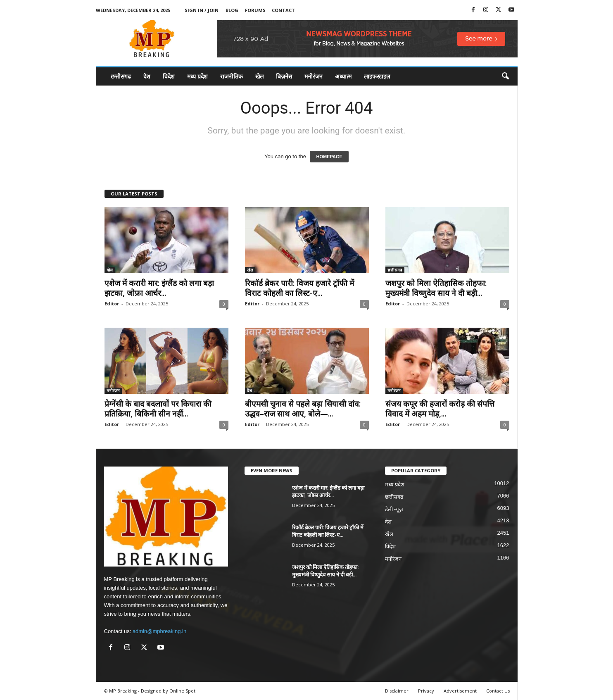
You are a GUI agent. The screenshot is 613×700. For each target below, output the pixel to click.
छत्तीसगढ (121, 76)
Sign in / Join (202, 10)
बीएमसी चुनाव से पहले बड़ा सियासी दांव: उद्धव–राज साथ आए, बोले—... (303, 409)
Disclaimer (397, 691)
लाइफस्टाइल (377, 76)
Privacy (426, 691)
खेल (259, 76)
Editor (112, 304)
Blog (232, 10)
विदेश (169, 76)
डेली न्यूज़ (394, 509)
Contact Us (498, 691)
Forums (255, 10)
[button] (505, 76)
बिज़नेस (284, 76)
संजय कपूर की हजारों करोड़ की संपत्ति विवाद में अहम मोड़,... (440, 409)
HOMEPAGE (329, 157)
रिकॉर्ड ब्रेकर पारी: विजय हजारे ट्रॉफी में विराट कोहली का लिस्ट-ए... (299, 288)
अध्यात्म (343, 76)
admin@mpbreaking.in (159, 631)
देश (147, 76)
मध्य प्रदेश (197, 76)
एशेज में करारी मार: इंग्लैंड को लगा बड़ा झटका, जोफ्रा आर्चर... (159, 288)
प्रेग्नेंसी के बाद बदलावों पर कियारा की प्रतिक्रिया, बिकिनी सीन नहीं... (158, 409)
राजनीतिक (232, 76)
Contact (283, 10)
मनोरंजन (314, 76)
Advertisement (460, 691)
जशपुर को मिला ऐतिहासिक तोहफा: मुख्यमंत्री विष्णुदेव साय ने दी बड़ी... (436, 288)
